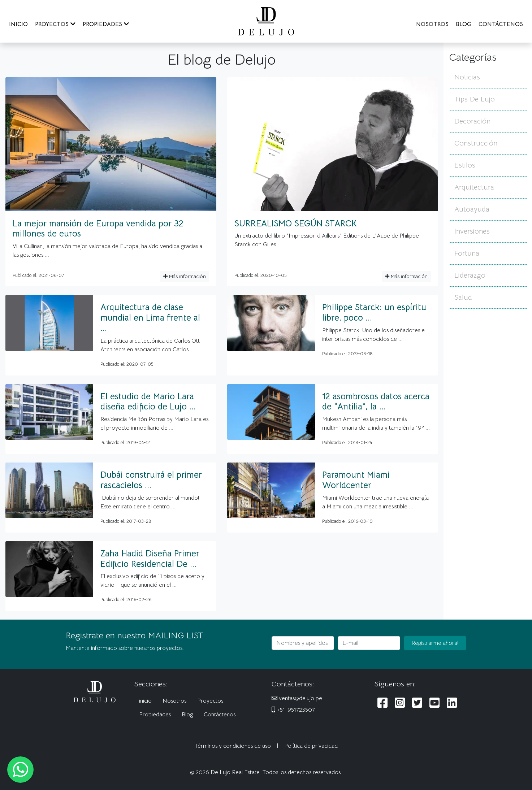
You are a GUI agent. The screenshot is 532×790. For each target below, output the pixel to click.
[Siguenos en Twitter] (417, 703)
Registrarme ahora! (435, 643)
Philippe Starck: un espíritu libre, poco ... (374, 312)
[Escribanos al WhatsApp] (20, 770)
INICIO (18, 24)
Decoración (472, 121)
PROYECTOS (55, 24)
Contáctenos (220, 715)
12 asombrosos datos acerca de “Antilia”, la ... (376, 402)
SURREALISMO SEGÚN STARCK (296, 223)
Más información (185, 276)
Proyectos (210, 701)
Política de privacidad (311, 746)
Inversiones (472, 231)
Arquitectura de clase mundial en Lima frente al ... (150, 318)
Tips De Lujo (475, 99)
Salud (463, 297)
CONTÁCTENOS (501, 24)
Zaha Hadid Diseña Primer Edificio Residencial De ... (150, 559)
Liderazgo (470, 275)
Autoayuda (472, 209)
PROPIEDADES (106, 24)
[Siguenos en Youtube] (434, 703)
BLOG (464, 24)
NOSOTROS (432, 24)
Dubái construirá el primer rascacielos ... (151, 480)
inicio (145, 701)
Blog (187, 715)
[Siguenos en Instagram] (400, 703)
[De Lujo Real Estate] (266, 21)
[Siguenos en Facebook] (382, 703)
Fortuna (467, 253)
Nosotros (174, 701)
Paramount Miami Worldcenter (356, 480)
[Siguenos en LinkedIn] (452, 703)
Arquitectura (474, 187)
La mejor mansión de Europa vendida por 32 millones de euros (98, 229)
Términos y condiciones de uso (233, 746)
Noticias (467, 77)
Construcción (476, 143)
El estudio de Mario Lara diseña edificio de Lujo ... (148, 402)
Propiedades (155, 715)
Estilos (465, 165)
